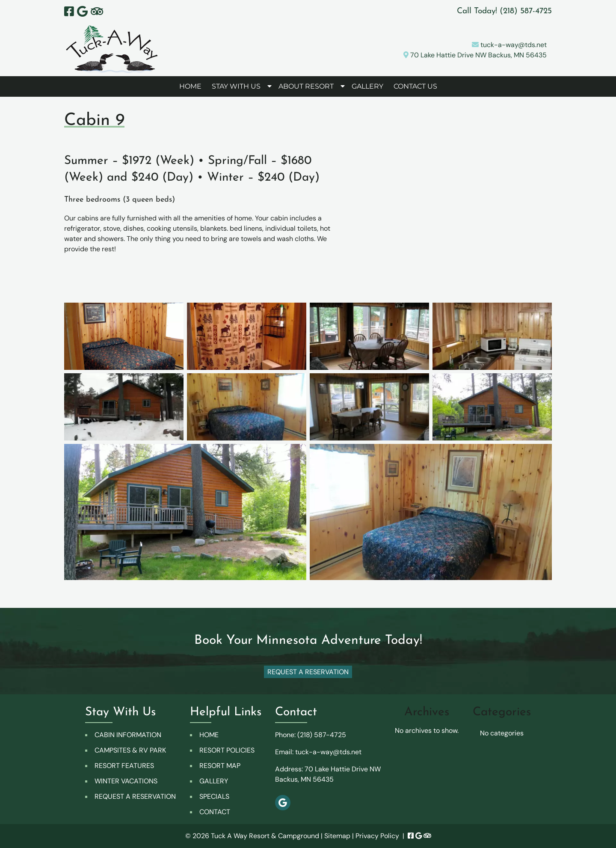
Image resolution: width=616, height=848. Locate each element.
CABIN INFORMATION (128, 735)
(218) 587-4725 (322, 735)
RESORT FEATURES (124, 766)
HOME (190, 86)
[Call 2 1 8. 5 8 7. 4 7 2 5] (526, 11)
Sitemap (337, 836)
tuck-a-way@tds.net (509, 45)
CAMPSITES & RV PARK (130, 750)
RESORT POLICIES (227, 750)
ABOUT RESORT (306, 86)
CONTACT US (415, 86)
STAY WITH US (236, 86)
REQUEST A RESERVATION (135, 796)
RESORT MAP (220, 766)
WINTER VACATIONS (126, 781)
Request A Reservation (308, 672)
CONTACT (215, 812)
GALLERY (367, 86)
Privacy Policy (377, 836)
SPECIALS (214, 796)
